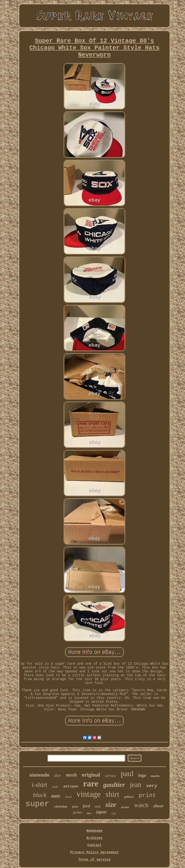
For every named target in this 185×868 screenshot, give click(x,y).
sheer (158, 806)
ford (86, 806)
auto (56, 796)
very (152, 786)
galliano (129, 797)
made (55, 787)
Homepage (94, 831)
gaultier (114, 785)
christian (61, 806)
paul (127, 774)
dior (58, 775)
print (147, 795)
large (114, 813)
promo (125, 807)
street (68, 797)
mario (155, 776)
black (40, 795)
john (75, 807)
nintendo (39, 775)
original (91, 775)
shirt (112, 794)
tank (98, 807)
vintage (89, 794)
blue (89, 813)
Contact (95, 845)
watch (141, 805)
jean (136, 785)
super (37, 804)
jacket (77, 812)
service (110, 776)
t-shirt (39, 785)
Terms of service (94, 860)
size (111, 804)
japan (101, 812)
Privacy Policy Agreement (94, 852)
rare (91, 784)
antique (71, 787)
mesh (71, 775)
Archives (94, 838)
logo (142, 775)
